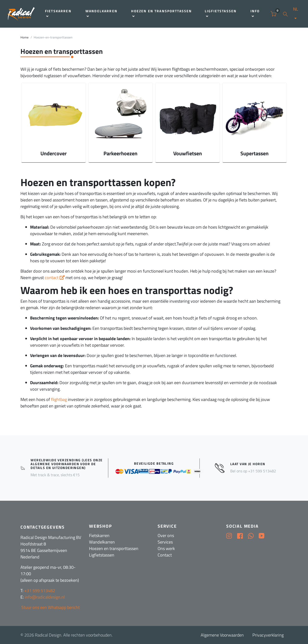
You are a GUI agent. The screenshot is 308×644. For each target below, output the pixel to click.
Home (25, 37)
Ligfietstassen (221, 13)
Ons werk (166, 548)
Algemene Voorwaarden (222, 635)
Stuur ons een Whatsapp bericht (50, 607)
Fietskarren (58, 13)
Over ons (166, 535)
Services (165, 542)
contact (52, 278)
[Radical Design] (21, 14)
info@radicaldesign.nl (45, 597)
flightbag (59, 399)
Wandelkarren (101, 13)
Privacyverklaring (268, 635)
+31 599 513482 (40, 591)
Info (255, 13)
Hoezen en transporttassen (161, 13)
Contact (165, 555)
